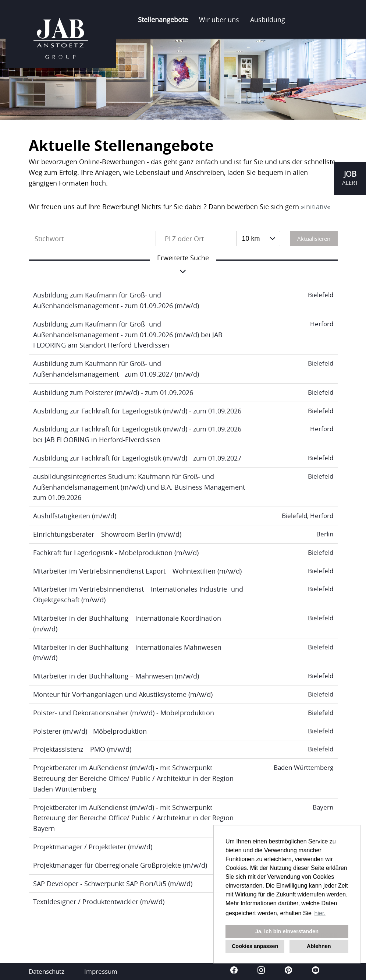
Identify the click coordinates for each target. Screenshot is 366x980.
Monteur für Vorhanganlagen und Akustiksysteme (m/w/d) (123, 694)
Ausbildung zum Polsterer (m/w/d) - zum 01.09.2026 (113, 392)
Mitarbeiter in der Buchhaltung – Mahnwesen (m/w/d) (116, 676)
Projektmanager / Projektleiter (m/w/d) (93, 847)
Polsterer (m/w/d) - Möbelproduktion (90, 731)
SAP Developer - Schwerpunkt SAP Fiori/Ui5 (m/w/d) (113, 884)
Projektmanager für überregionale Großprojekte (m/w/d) (120, 865)
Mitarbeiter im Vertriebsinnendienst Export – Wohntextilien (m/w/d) (137, 571)
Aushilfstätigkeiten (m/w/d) (75, 516)
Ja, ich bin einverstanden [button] (287, 931)
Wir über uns (219, 20)
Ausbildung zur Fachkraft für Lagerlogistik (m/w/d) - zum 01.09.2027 (137, 458)
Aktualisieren (314, 239)
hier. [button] (320, 913)
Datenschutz (47, 971)
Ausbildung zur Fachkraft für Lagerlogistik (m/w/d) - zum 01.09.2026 (137, 411)
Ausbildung (268, 20)
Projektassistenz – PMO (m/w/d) (82, 749)
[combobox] (258, 239)
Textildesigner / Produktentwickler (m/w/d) (99, 902)
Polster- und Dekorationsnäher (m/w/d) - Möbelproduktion (124, 713)
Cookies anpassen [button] (255, 946)
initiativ (316, 207)
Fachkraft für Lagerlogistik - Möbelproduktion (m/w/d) (116, 553)
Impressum (101, 971)
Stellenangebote (163, 20)
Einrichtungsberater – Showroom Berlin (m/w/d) (107, 534)
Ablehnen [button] (319, 946)
